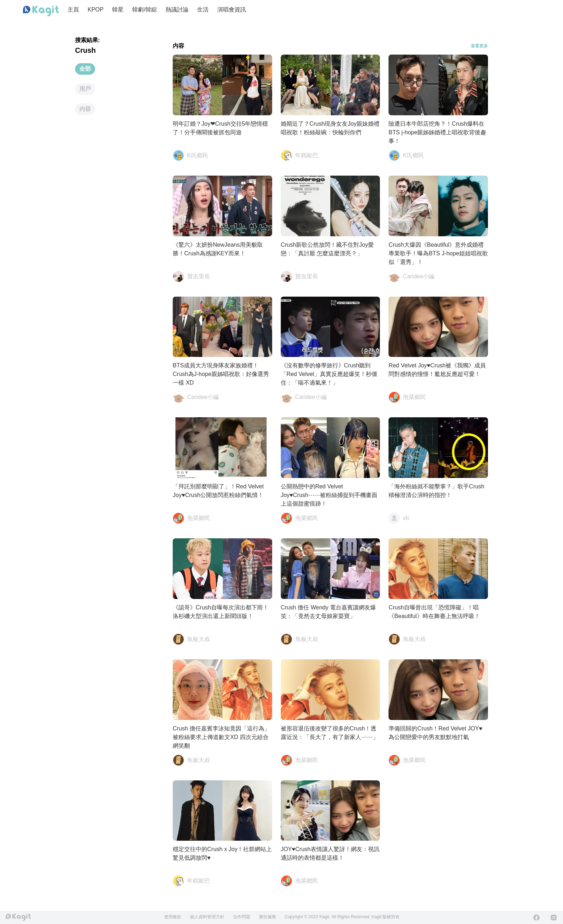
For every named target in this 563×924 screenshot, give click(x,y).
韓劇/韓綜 (144, 10)
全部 (85, 69)
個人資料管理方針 (207, 917)
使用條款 (173, 917)
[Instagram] (554, 918)
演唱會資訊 (232, 10)
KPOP (96, 10)
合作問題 (242, 917)
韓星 (118, 10)
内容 (85, 109)
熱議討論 (177, 10)
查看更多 (479, 46)
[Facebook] (536, 918)
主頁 (73, 10)
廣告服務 (267, 917)
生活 (203, 10)
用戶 (85, 89)
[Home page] (41, 11)
